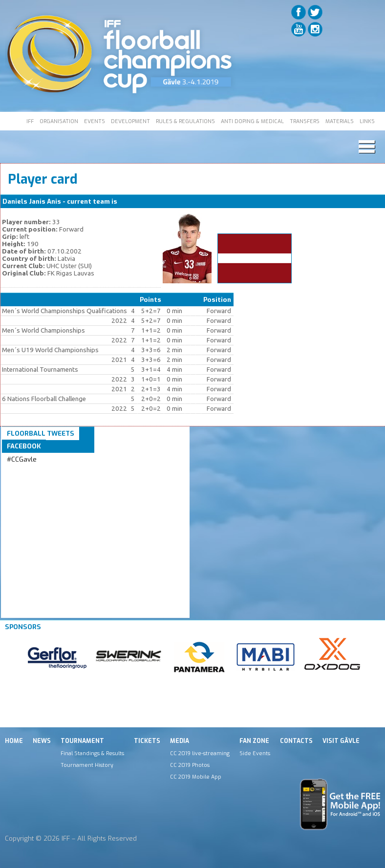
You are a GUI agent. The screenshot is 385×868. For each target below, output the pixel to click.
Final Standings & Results (92, 753)
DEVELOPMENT (130, 121)
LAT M (128, 201)
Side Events (255, 753)
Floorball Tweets (41, 434)
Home (14, 741)
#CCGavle (22, 459)
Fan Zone (254, 741)
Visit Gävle (341, 741)
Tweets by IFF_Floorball (45, 471)
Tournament (82, 741)
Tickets (147, 741)
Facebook (24, 446)
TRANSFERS (305, 121)
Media (180, 741)
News (42, 741)
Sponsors (23, 627)
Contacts (296, 741)
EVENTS (95, 121)
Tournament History (87, 765)
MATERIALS (340, 121)
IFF (30, 121)
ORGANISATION (59, 121)
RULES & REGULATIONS (185, 121)
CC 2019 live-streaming (200, 753)
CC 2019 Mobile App (196, 777)
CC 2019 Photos (190, 765)
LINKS (367, 121)
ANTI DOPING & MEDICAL (252, 121)
